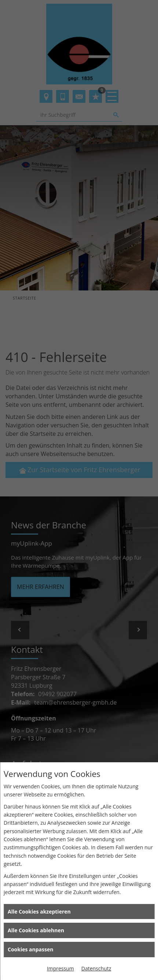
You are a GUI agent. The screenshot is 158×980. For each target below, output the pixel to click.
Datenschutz (96, 968)
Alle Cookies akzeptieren (39, 912)
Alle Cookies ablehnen (36, 930)
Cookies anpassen (30, 949)
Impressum (60, 968)
